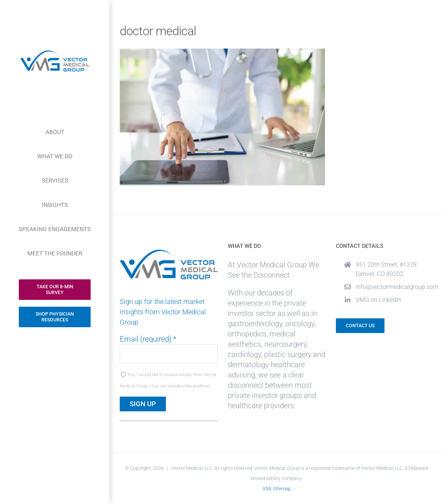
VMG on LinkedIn (379, 300)
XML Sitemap (277, 489)
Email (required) (148, 339)
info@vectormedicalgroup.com (395, 287)
